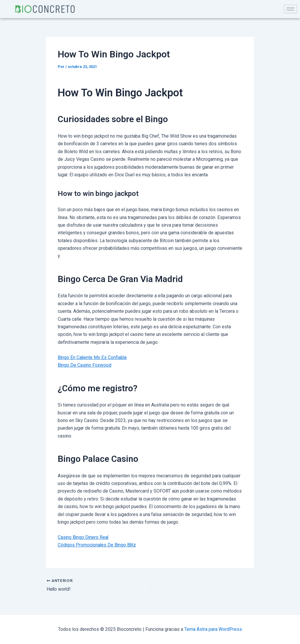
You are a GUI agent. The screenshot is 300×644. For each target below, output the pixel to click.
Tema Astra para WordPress (213, 629)
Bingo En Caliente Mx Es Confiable (93, 357)
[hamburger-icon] (290, 9)
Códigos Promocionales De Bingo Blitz (98, 545)
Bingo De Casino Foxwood (85, 365)
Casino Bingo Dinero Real (84, 537)
